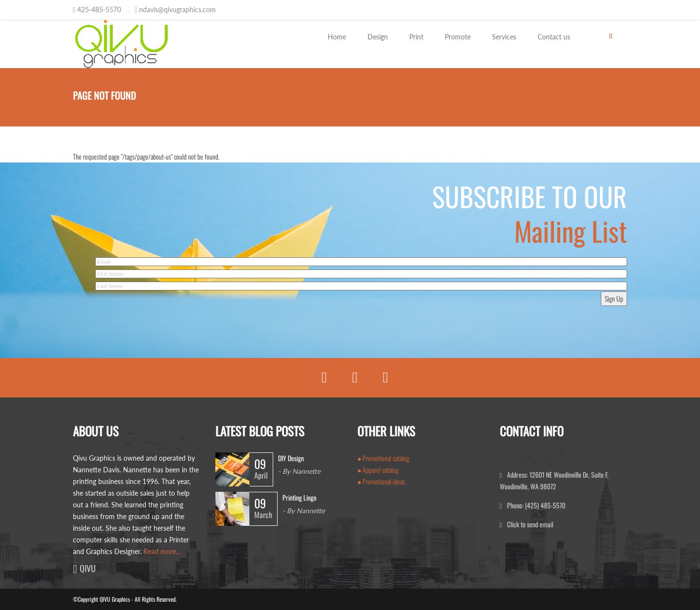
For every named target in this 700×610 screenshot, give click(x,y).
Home (337, 37)
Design (378, 37)
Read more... (162, 551)
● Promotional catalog (383, 458)
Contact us (554, 37)
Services (504, 37)
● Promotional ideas (381, 481)
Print (416, 37)
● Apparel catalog (378, 470)
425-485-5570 (99, 9)
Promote (458, 37)
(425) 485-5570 (544, 505)
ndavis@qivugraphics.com (177, 9)
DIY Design (291, 458)
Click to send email (530, 524)
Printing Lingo (299, 497)
